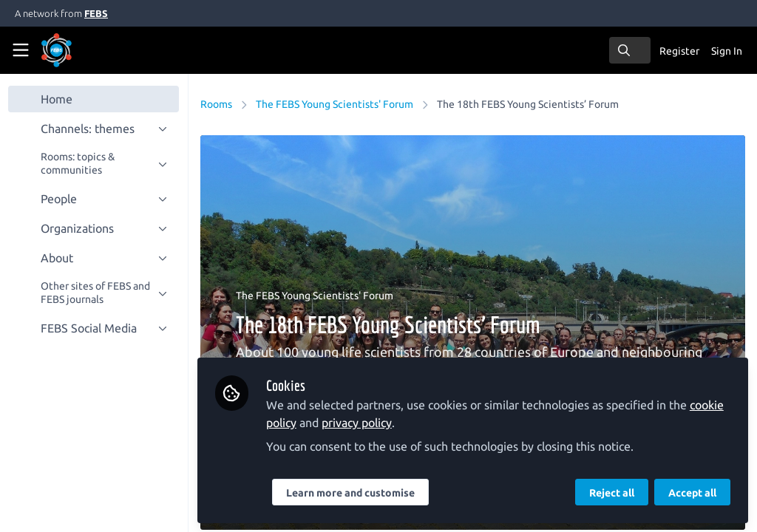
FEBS (96, 13)
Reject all (612, 493)
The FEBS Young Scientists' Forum (335, 104)
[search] (630, 50)
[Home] (77, 50)
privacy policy (357, 423)
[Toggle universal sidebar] (21, 50)
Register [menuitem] (679, 51)
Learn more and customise (351, 493)
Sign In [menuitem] (727, 51)
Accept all (692, 493)
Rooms (217, 104)
